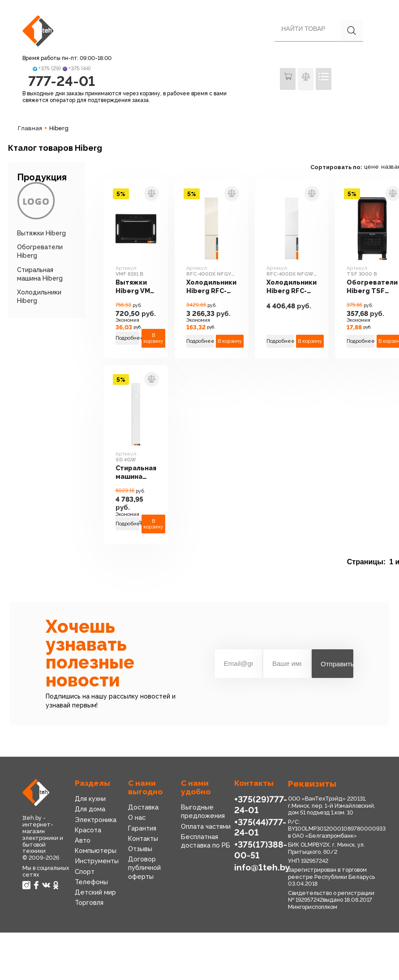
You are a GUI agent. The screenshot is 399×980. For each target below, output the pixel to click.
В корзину (154, 339)
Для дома (90, 810)
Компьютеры (96, 852)
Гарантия (142, 829)
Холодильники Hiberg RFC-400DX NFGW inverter (294, 288)
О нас (137, 818)
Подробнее (128, 339)
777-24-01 (62, 81)
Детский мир (95, 893)
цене (375, 168)
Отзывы (140, 850)
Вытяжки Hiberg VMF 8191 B (135, 288)
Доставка (143, 808)
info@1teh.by (262, 868)
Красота (88, 831)
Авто (83, 841)
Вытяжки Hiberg (41, 234)
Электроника (96, 820)
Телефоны (91, 882)
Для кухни (90, 800)
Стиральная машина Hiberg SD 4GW (137, 474)
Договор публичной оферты (144, 869)
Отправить (337, 664)
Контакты (143, 839)
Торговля (89, 903)
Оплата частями (206, 827)
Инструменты (97, 862)
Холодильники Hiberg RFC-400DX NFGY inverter (213, 288)
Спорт (85, 872)
